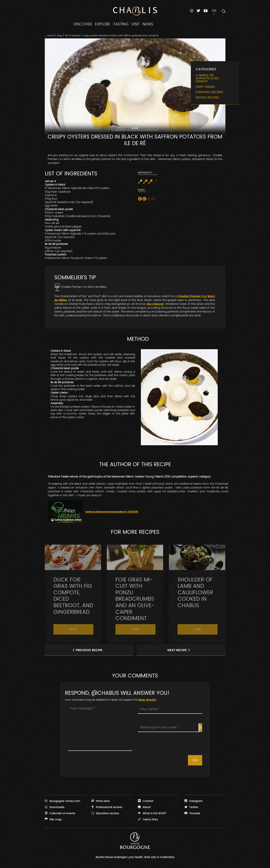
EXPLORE (103, 24)
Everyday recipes (209, 92)
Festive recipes (207, 98)
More (73, 642)
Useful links (148, 819)
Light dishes (205, 87)
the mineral (155, 304)
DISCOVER (83, 24)
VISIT (136, 24)
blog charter (147, 700)
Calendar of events (60, 813)
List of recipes (72, 36)
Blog (59, 36)
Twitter (191, 807)
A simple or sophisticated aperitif (207, 78)
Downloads (55, 807)
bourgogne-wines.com (63, 801)
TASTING (121, 24)
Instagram (194, 801)
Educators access (105, 813)
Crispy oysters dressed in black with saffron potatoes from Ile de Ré (120, 36)
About (144, 807)
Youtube (192, 813)
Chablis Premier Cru (192, 296)
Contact (146, 801)
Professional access (107, 807)
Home (51, 36)
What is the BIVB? (152, 813)
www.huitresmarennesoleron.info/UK (112, 512)
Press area (101, 801)
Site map (53, 819)
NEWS (148, 24)
